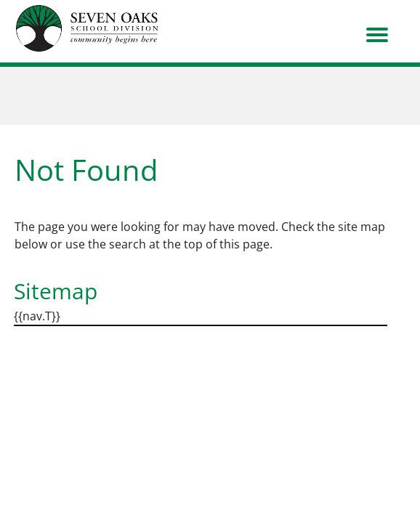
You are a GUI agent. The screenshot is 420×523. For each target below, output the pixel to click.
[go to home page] (87, 28)
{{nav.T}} (37, 316)
